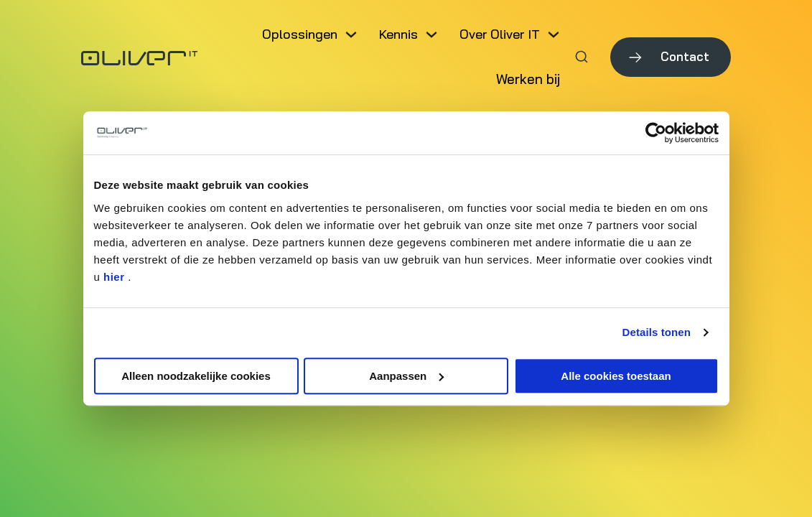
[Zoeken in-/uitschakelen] (582, 57)
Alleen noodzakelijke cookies (196, 376)
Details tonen (657, 332)
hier (114, 277)
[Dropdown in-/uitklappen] (351, 34)
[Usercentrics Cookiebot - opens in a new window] (656, 133)
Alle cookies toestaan (616, 376)
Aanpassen (406, 376)
